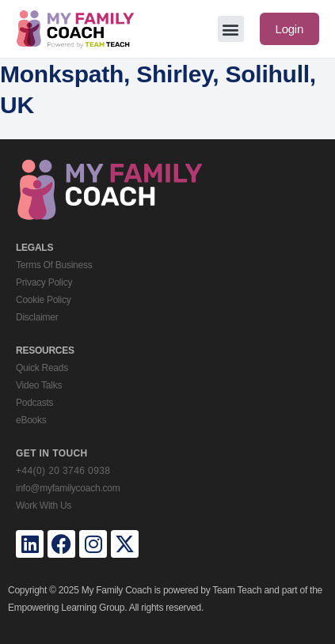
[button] (231, 29)
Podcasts (34, 403)
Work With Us (44, 506)
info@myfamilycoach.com (68, 488)
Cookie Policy (43, 300)
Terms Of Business (54, 265)
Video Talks (39, 385)
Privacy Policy (44, 282)
